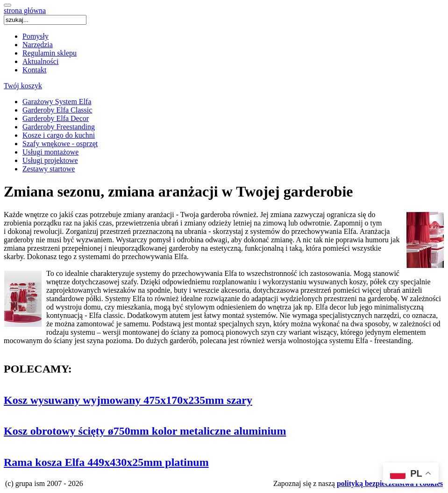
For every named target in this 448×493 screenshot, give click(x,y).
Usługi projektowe (50, 160)
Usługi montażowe (50, 152)
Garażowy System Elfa (57, 102)
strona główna (25, 11)
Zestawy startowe (49, 169)
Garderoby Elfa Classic (57, 110)
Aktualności (40, 61)
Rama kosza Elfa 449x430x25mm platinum (106, 462)
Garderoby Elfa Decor (56, 118)
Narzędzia (38, 45)
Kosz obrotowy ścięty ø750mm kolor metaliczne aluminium (145, 431)
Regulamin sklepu (50, 53)
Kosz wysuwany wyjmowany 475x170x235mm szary (128, 400)
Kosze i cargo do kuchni (59, 135)
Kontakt (35, 70)
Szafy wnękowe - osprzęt (60, 144)
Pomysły (36, 36)
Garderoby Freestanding (59, 127)
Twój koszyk (23, 86)
